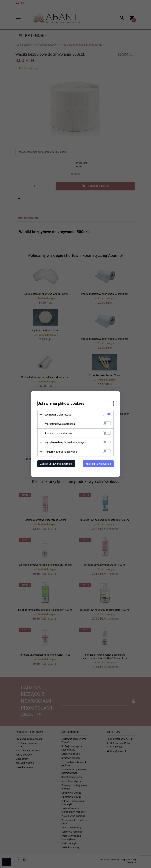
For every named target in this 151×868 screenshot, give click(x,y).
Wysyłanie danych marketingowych (65, 442)
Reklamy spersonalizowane (61, 452)
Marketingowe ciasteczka (60, 424)
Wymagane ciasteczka (58, 414)
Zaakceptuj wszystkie (98, 464)
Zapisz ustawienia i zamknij (56, 464)
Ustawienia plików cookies (61, 403)
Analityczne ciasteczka (58, 433)
